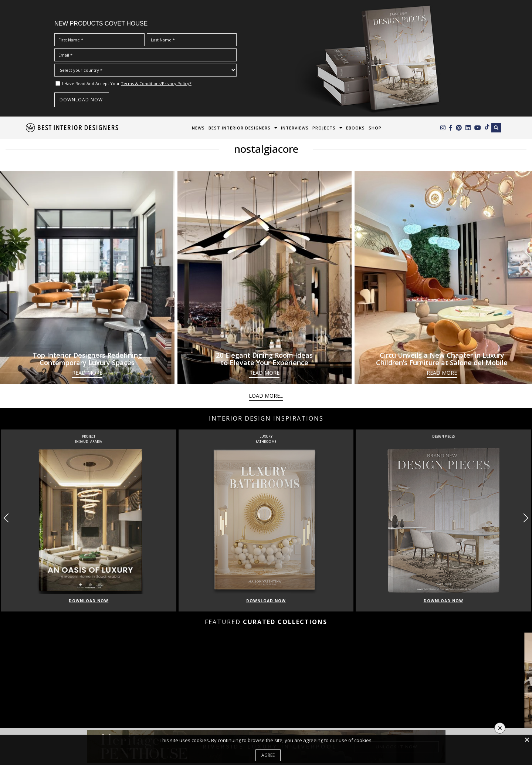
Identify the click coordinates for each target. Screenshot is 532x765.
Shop (375, 128)
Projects (324, 128)
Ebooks (355, 128)
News (198, 128)
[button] (526, 518)
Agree (268, 755)
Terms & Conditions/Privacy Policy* (156, 83)
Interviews (295, 128)
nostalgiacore (266, 149)
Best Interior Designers (240, 128)
